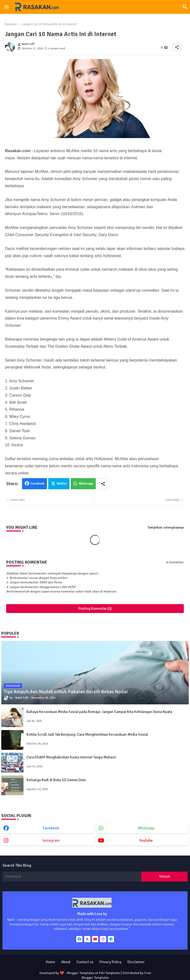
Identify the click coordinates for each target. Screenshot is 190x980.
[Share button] (103, 484)
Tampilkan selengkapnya (166, 528)
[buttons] (79, 939)
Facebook (37, 484)
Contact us (85, 962)
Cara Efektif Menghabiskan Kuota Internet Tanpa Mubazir (71, 757)
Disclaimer (136, 962)
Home (50, 962)
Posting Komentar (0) (95, 609)
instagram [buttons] (51, 840)
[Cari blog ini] (72, 877)
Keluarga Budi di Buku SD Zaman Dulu (56, 780)
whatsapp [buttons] (146, 828)
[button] (185, 7)
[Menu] (7, 7)
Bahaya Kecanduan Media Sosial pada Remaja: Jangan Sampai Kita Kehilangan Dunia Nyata (99, 712)
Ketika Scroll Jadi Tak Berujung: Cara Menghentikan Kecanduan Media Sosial (87, 735)
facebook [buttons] (51, 828)
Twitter (62, 484)
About (66, 962)
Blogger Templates (81, 973)
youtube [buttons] (146, 840)
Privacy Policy (110, 962)
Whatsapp (86, 484)
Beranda (11, 24)
